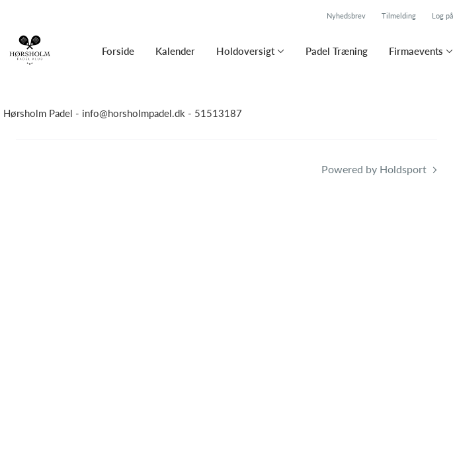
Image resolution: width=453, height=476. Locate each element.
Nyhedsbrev (346, 16)
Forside (118, 51)
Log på (442, 16)
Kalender (175, 51)
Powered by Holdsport (374, 169)
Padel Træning (337, 51)
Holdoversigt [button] (245, 51)
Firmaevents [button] (416, 51)
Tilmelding (399, 16)
